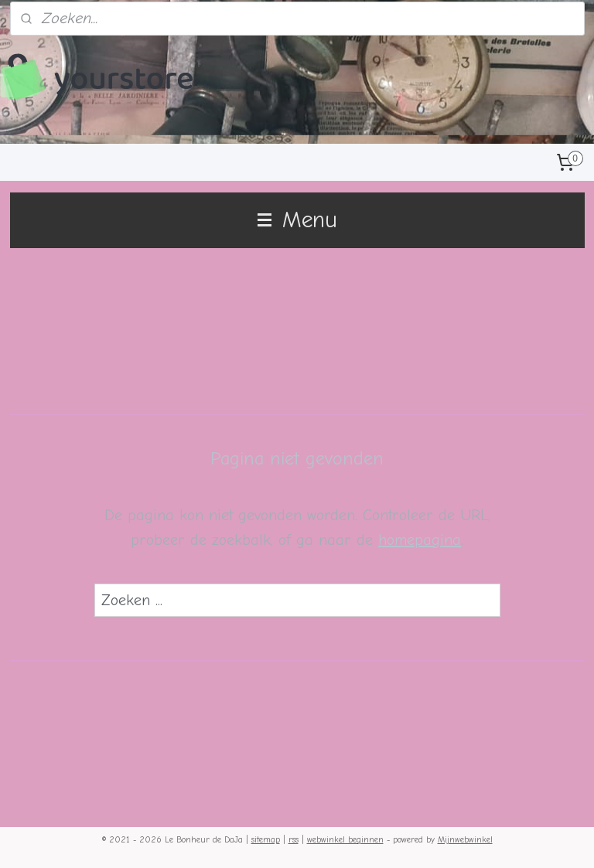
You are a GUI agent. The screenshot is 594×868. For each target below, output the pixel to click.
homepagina (420, 540)
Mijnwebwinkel (465, 840)
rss (294, 840)
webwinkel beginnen (345, 840)
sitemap (266, 840)
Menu (297, 220)
